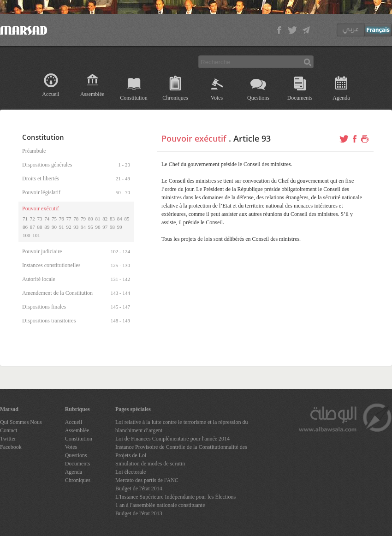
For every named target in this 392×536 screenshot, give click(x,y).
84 (120, 219)
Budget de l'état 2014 (139, 488)
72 (33, 219)
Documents (300, 98)
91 (62, 227)
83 (112, 219)
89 (47, 227)
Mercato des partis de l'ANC (147, 480)
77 (69, 219)
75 (54, 219)
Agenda (341, 98)
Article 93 (252, 138)
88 (40, 227)
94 (83, 227)
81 (98, 219)
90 (54, 227)
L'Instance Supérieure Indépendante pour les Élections (175, 497)
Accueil (50, 94)
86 (25, 227)
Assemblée (92, 94)
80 (91, 219)
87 (33, 227)
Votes (217, 98)
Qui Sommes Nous (21, 422)
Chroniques (175, 98)
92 (69, 227)
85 (127, 219)
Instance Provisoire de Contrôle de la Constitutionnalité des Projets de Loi (181, 451)
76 (62, 219)
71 (25, 219)
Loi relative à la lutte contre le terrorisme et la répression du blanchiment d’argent (182, 426)
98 (112, 227)
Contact (9, 430)
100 (27, 235)
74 (47, 219)
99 (120, 227)
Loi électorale (131, 472)
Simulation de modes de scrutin (150, 464)
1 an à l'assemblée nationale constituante (160, 505)
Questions (258, 98)
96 (98, 227)
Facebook (11, 447)
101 (36, 235)
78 (76, 219)
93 (76, 227)
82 (105, 219)
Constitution (134, 98)
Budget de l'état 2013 (139, 513)
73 (40, 219)
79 (83, 219)
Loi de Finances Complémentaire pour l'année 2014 (172, 439)
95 (91, 227)
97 (105, 227)
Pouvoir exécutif (194, 138)
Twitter (8, 439)
